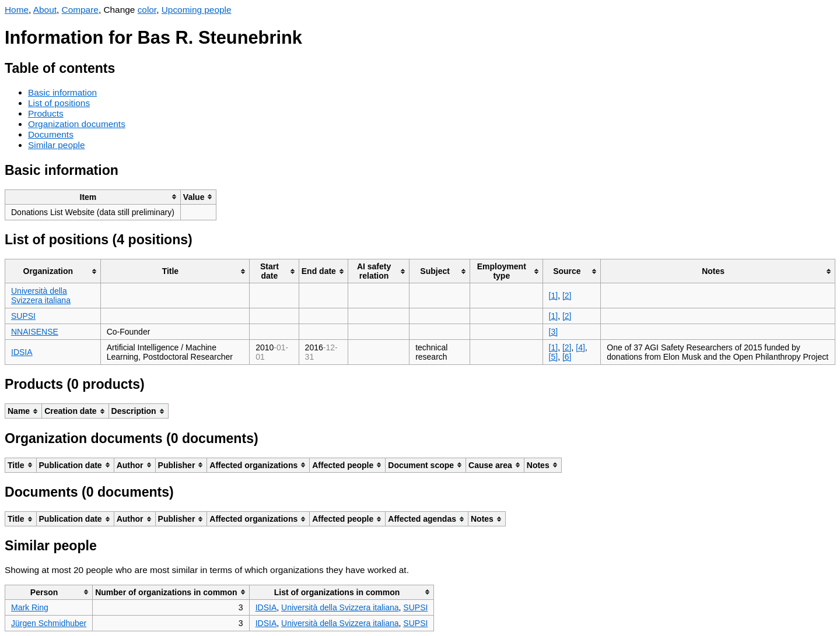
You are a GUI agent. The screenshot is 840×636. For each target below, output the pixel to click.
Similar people (57, 145)
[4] (580, 347)
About (45, 10)
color (147, 10)
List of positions (59, 103)
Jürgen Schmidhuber (49, 623)
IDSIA (22, 352)
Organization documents (77, 124)
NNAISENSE (35, 332)
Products (46, 113)
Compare (80, 10)
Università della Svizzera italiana (41, 296)
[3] (554, 332)
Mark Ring (30, 607)
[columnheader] (93, 197)
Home (17, 10)
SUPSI (23, 316)
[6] (567, 357)
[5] (554, 357)
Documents (51, 134)
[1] (554, 296)
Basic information (62, 92)
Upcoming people (197, 10)
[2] (567, 296)
